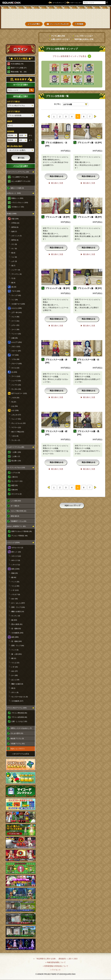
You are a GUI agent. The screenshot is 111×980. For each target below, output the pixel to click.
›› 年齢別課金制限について (55, 962)
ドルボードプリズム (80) (15, 447)
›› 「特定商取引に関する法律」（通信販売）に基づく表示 (55, 959)
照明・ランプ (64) (18, 646)
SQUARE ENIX (12, 3)
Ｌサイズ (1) (16, 565)
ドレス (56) (15, 317)
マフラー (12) (16, 427)
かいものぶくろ (99, 15)
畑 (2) (13, 688)
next (95, 116)
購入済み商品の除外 (15, 146)
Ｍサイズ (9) (16, 560)
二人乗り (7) (16, 456)
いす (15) (15, 667)
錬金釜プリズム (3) (17, 738)
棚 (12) (14, 658)
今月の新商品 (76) (17, 64)
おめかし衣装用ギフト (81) (16, 526)
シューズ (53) (16, 381)
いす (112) (15, 590)
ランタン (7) (16, 440)
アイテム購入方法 (58, 36)
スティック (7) (16, 236)
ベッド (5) (15, 650)
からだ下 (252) (17, 342)
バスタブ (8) (16, 594)
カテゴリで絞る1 (14, 102)
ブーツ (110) (16, 376)
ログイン (21, 49)
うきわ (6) (15, 436)
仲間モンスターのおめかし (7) (21, 728)
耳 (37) (14, 402)
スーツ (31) (15, 321)
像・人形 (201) (17, 654)
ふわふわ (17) (16, 415)
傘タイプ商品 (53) (18, 432)
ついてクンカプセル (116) (16, 467)
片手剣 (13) (15, 223)
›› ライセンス (55, 970)
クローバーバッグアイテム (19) (18, 172)
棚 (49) (14, 577)
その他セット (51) (18, 207)
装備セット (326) (17, 198)
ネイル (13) (15, 368)
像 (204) (14, 620)
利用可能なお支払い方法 (84, 39)
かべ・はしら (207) (18, 603)
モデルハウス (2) (17, 548)
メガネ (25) (15, 398)
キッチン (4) (16, 616)
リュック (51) (16, 419)
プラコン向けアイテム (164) (17, 708)
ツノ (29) (15, 300)
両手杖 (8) (15, 240)
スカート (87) (16, 351)
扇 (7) (13, 266)
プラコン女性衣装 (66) (19, 717)
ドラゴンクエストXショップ (56, 15)
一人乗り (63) (16, 452)
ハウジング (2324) (13, 542)
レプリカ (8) (16, 473)
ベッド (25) (15, 582)
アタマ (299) (16, 291)
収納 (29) (15, 573)
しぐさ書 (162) (16, 501)
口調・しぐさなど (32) (19, 721)
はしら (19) (15, 680)
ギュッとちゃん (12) (18, 423)
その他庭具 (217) (17, 701)
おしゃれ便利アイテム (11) (21, 181)
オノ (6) (14, 249)
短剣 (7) (14, 231)
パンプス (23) (16, 385)
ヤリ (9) (14, 244)
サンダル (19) (16, 389)
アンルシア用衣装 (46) (19, 536)
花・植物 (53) (16, 629)
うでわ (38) (15, 359)
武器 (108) (15, 219)
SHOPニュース (99, 24)
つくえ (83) (15, 586)
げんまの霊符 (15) (17, 733)
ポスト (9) (15, 692)
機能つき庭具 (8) (17, 684)
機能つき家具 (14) (18, 611)
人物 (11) (15, 477)
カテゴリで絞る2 (14, 111)
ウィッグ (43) (16, 295)
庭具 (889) (15, 637)
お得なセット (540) (14, 193)
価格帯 (10, 121)
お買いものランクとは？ (61, 39)
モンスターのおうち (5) (20, 697)
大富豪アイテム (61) (18, 744)
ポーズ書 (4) (15, 506)
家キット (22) (16, 552)
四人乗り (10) (16, 461)
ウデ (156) (15, 355)
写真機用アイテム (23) (18, 521)
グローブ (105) (17, 364)
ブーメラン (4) (16, 274)
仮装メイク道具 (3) (17, 188)
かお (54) (15, 406)
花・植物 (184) (17, 641)
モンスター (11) (17, 481)
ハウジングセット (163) (20, 203)
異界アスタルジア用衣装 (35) (22, 531)
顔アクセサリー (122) (19, 393)
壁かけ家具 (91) (17, 624)
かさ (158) (15, 410)
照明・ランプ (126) (18, 607)
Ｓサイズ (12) (16, 556)
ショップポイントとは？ (84, 36)
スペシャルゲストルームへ (21, 39)
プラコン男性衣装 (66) (19, 713)
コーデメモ (99, 19)
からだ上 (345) (17, 308)
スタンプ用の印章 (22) (18, 511)
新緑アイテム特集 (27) (19, 68)
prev (49, 116)
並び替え (57, 104)
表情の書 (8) (15, 516)
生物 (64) (15, 490)
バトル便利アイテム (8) (20, 177)
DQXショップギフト (18, 749)
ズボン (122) (16, 347)
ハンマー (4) (16, 270)
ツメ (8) (14, 257)
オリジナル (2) (16, 494)
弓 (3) (13, 278)
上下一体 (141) (17, 312)
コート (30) (15, 329)
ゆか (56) (15, 599)
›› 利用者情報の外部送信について (55, 966)
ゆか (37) (15, 671)
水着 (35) (15, 338)
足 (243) (14, 372)
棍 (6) (13, 253)
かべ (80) (15, 675)
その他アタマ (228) (18, 304)
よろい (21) (15, 325)
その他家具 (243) (17, 633)
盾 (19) (14, 287)
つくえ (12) (15, 663)
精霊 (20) (15, 485)
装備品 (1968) (12, 214)
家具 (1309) (15, 569)
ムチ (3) (14, 261)
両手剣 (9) (15, 227)
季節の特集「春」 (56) (19, 72)
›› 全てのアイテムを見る (21, 754)
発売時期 (11, 131)
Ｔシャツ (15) (16, 334)
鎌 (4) (13, 283)
